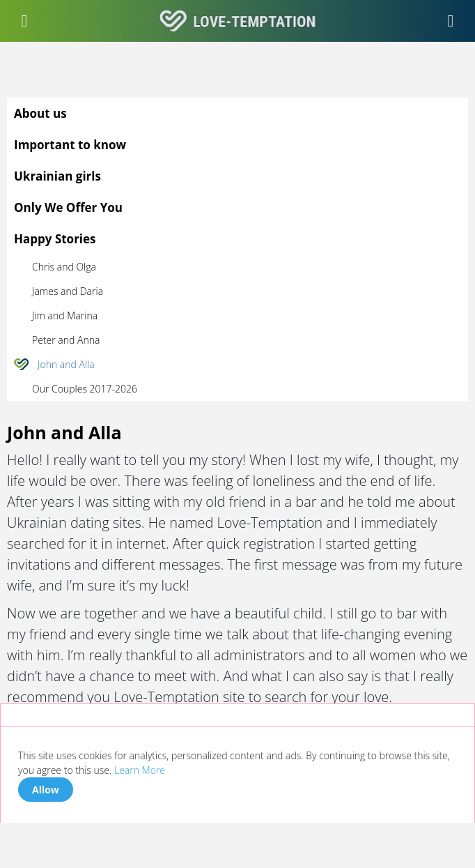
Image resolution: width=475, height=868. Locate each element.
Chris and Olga (64, 267)
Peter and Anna (66, 340)
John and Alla (66, 364)
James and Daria (68, 291)
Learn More (140, 770)
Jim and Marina (65, 315)
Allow (46, 790)
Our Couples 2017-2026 (85, 389)
